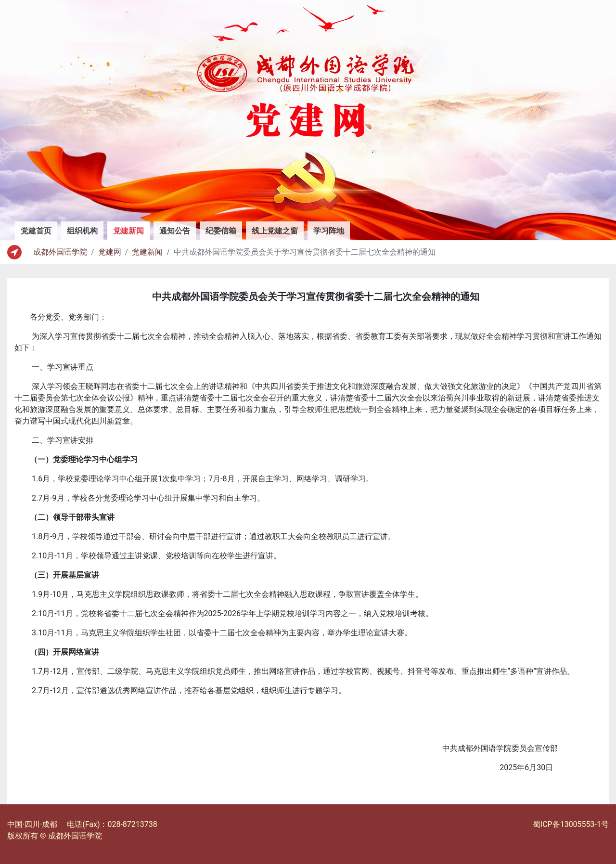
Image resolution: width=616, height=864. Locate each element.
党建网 (110, 252)
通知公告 (175, 231)
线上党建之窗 (275, 231)
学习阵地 (329, 231)
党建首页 (36, 231)
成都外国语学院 (60, 252)
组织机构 (82, 231)
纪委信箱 (221, 231)
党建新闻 (131, 230)
